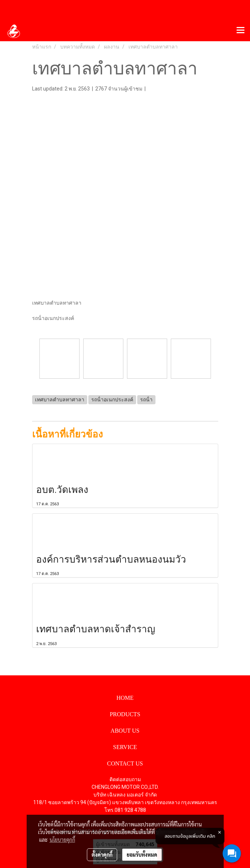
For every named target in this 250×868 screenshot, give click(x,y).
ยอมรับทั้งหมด (142, 855)
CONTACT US (125, 763)
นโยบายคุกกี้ (62, 840)
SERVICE (125, 747)
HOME (125, 698)
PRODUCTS (125, 714)
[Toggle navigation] (241, 31)
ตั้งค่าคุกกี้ (102, 855)
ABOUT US (125, 731)
